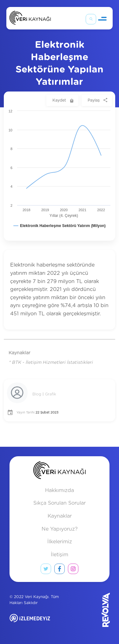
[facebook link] (60, 570)
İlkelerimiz (60, 542)
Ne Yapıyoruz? (60, 529)
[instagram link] (73, 570)
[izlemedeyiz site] (42, 623)
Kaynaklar (60, 516)
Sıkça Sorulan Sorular (60, 503)
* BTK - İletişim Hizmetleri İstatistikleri (51, 363)
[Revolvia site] (92, 610)
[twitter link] (46, 570)
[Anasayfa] (30, 19)
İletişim (60, 555)
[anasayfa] (60, 472)
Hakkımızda (60, 490)
